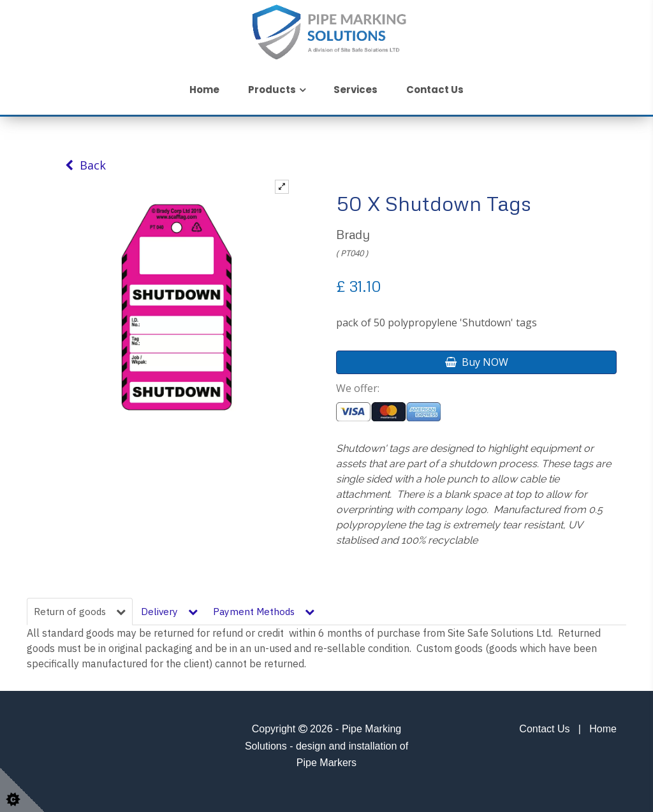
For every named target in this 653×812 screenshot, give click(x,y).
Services (356, 90)
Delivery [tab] (169, 611)
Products (272, 90)
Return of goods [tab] (80, 611)
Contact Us (435, 90)
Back (85, 165)
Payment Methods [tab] (264, 611)
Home (204, 90)
